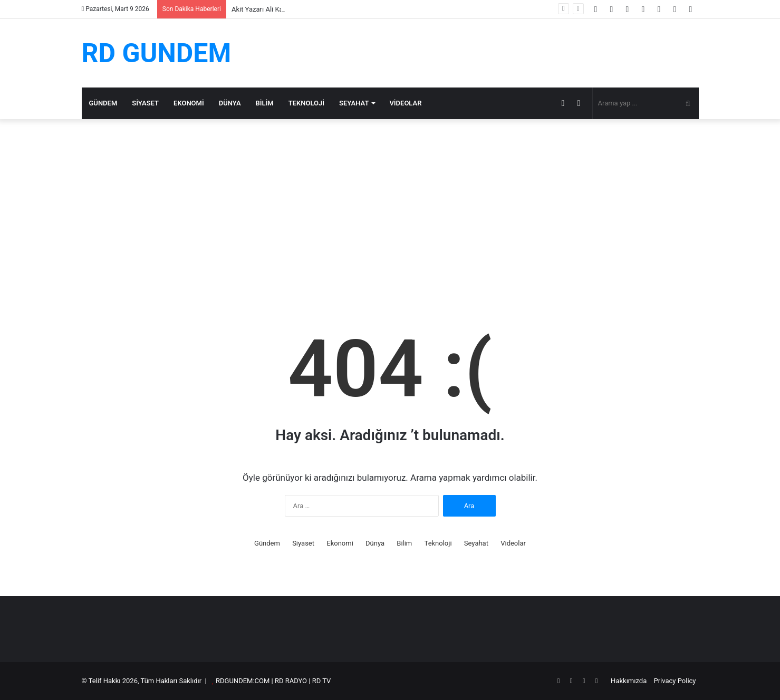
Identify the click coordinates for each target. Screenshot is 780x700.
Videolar (405, 103)
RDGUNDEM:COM (243, 681)
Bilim (265, 103)
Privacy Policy (675, 681)
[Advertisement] (390, 209)
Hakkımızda (629, 681)
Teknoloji (306, 103)
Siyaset (145, 103)
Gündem (103, 103)
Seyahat (354, 103)
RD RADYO (291, 681)
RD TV (322, 681)
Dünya (230, 103)
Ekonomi (189, 103)
